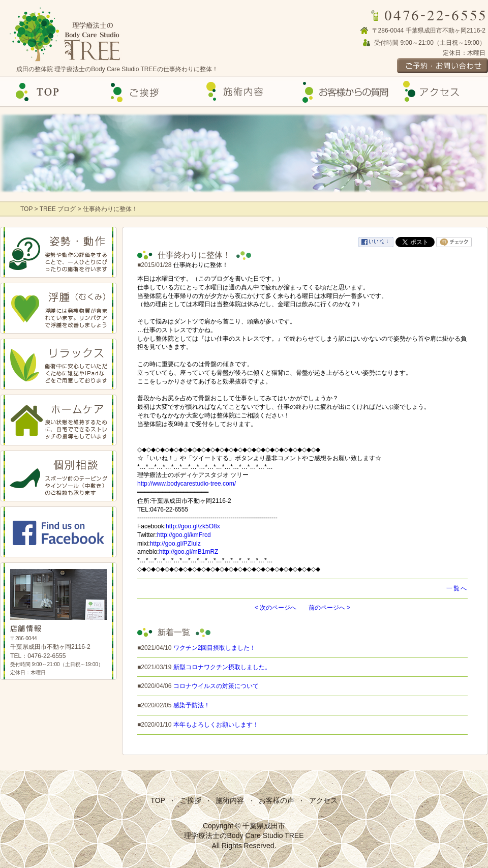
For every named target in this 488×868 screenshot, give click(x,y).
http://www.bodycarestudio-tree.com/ (187, 484)
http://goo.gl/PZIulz (175, 544)
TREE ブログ (58, 209)
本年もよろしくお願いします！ (216, 725)
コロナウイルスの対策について (216, 686)
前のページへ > (329, 608)
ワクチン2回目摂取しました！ (215, 648)
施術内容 (230, 800)
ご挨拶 (146, 92)
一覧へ (457, 588)
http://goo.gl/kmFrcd (184, 535)
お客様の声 (342, 92)
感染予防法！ (192, 705)
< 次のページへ (276, 608)
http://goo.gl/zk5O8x (193, 526)
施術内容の (244, 92)
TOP (27, 209)
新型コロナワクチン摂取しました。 (222, 667)
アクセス (439, 92)
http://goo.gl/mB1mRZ (189, 552)
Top (49, 92)
